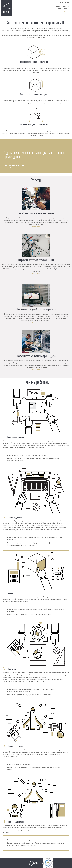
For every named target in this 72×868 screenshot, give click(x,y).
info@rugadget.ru (62, 6)
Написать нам (64, 2)
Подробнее (36, 227)
